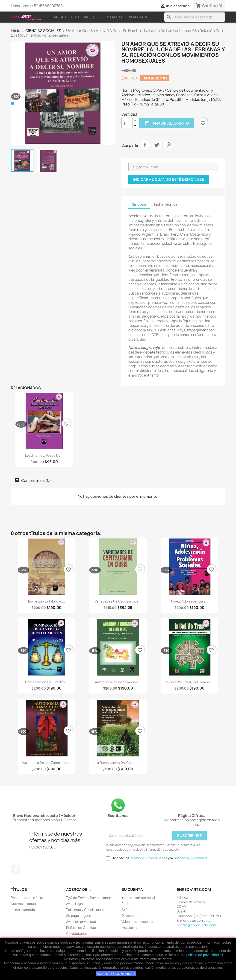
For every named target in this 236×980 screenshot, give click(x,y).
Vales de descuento (137, 922)
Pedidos (128, 904)
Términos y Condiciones (85, 910)
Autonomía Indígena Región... (118, 682)
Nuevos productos (26, 904)
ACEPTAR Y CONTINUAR (116, 974)
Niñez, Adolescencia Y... (189, 601)
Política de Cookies (81, 928)
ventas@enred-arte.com (196, 925)
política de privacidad (202, 955)
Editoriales (83, 17)
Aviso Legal (75, 904)
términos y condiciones (149, 858)
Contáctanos (77, 934)
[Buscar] (195, 17)
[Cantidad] (127, 123)
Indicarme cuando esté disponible (169, 179)
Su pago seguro (79, 916)
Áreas (60, 17)
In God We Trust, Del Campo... (189, 682)
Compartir (145, 145)
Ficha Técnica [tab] (166, 204)
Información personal (138, 898)
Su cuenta (132, 889)
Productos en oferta (27, 898)
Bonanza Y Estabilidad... (47, 601)
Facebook (16, 870)
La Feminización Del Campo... (118, 763)
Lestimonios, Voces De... (44, 455)
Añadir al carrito (167, 123)
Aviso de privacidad (81, 922)
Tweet (157, 145)
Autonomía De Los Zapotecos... (46, 763)
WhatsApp (138, 17)
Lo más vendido (23, 910)
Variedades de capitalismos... (118, 601)
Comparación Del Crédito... (46, 682)
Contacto (111, 17)
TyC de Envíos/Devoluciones (89, 898)
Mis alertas (130, 928)
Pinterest (168, 145)
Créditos (128, 910)
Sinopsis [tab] (139, 204)
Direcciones (131, 916)
